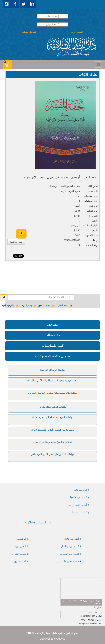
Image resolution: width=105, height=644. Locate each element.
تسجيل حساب (29, 32)
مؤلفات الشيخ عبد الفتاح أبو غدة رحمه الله (53, 418)
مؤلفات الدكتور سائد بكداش (53, 407)
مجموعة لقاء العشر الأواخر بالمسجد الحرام (53, 430)
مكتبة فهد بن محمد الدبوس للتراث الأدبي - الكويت (52, 381)
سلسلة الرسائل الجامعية (52, 370)
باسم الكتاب (65, 305)
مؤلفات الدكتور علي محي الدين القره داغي (53, 454)
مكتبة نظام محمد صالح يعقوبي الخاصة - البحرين (52, 393)
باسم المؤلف (28, 305)
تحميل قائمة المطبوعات (52, 356)
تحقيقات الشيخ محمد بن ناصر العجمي (52, 442)
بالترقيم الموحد (9, 305)
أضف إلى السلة (16, 242)
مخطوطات (53, 335)
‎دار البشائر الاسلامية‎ (38, 522)
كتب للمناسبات (52, 346)
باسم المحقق (46, 305)
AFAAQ (61, 639)
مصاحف (53, 324)
